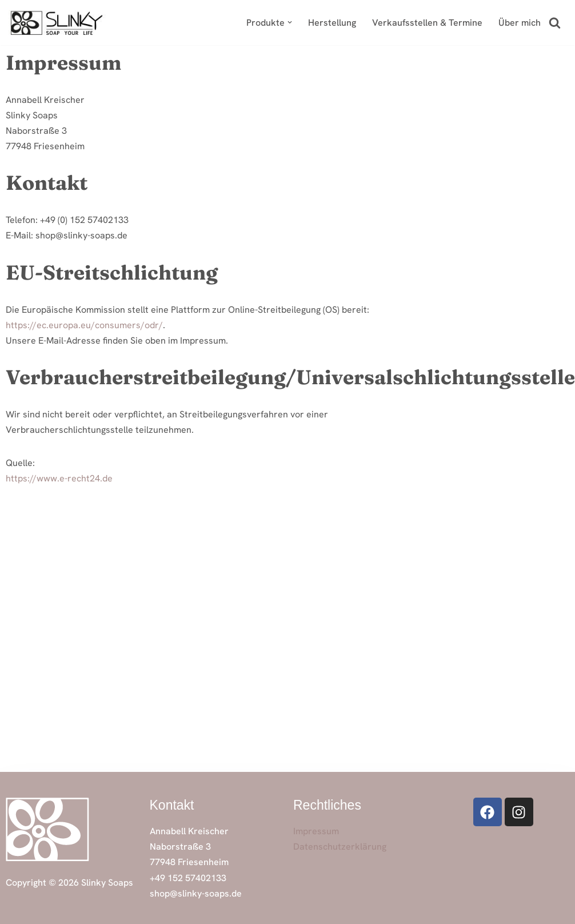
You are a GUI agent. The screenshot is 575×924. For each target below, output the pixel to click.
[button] (290, 22)
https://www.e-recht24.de (59, 478)
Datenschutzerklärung (340, 847)
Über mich (520, 23)
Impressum (316, 831)
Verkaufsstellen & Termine (427, 23)
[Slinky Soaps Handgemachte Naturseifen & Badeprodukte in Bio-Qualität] (57, 23)
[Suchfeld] (555, 23)
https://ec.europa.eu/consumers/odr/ (84, 325)
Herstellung (332, 23)
